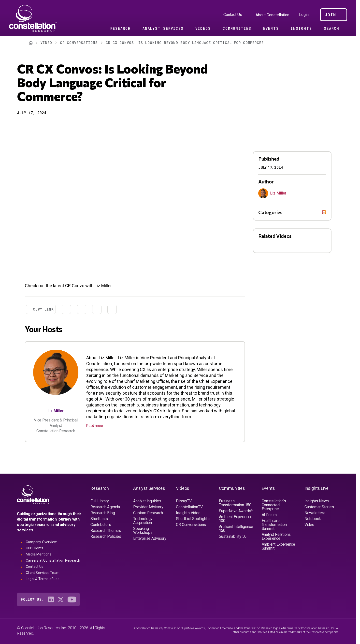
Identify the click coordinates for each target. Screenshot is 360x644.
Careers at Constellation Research (53, 560)
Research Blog (103, 513)
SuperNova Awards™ (236, 511)
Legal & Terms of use (43, 579)
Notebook (313, 519)
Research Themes (106, 531)
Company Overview (41, 542)
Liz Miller (56, 411)
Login (304, 15)
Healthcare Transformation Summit (274, 525)
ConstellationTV (189, 507)
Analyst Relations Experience (276, 536)
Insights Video (188, 513)
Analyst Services (163, 28)
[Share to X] (29, 125)
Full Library (100, 501)
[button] (20, 125)
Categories (270, 212)
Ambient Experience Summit (278, 546)
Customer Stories (319, 507)
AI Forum (269, 515)
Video (309, 525)
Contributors (101, 525)
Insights (301, 28)
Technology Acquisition (143, 521)
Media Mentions (39, 554)
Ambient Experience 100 (236, 519)
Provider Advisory (148, 507)
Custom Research (148, 513)
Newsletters (315, 513)
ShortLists (99, 519)
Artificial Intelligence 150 (236, 529)
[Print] (56, 125)
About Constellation (272, 15)
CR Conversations (191, 525)
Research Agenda (105, 507)
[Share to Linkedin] (38, 125)
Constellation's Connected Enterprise (274, 505)
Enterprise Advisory (150, 538)
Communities (237, 28)
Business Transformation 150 (235, 503)
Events (271, 28)
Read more (95, 426)
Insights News (317, 501)
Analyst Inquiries (147, 501)
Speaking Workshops (143, 531)
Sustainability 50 (233, 536)
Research (121, 28)
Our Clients (35, 548)
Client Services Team (43, 573)
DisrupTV (184, 501)
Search (332, 28)
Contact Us (233, 15)
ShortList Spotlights (193, 519)
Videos (203, 28)
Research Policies (106, 536)
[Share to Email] (47, 125)
